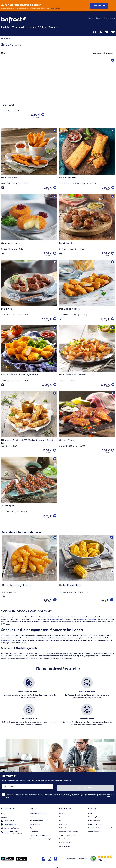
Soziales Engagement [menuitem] (67, 834)
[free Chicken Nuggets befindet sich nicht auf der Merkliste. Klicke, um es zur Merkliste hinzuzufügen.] (112, 262)
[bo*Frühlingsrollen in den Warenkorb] (113, 188)
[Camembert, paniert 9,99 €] (29, 227)
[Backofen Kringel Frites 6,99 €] (30, 571)
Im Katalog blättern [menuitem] (37, 816)
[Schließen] (114, 3)
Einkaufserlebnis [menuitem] (94, 820)
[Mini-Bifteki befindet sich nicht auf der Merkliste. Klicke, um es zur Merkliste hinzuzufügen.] (54, 262)
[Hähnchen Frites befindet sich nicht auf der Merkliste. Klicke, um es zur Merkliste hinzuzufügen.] (54, 131)
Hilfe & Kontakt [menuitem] (109, 18)
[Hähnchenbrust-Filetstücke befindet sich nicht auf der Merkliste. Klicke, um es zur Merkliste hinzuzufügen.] (112, 328)
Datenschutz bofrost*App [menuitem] (69, 831)
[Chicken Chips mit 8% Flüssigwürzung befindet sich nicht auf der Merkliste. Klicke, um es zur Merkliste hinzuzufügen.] (54, 328)
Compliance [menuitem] (64, 838)
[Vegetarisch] (3, 253)
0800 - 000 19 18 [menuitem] (10, 831)
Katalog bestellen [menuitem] (37, 820)
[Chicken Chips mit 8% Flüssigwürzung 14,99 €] (29, 358)
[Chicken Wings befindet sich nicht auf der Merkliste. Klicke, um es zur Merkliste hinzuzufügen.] (112, 393)
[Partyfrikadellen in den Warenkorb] (113, 253)
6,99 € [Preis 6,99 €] (47, 600)
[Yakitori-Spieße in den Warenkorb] (55, 516)
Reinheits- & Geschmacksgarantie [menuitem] (101, 827)
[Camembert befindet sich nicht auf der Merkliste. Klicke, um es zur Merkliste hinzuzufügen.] (54, 197)
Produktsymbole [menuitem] (94, 831)
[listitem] (29, 690)
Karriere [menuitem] (99, 18)
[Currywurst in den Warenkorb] (42, 115)
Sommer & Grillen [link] (38, 27)
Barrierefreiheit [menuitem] (65, 846)
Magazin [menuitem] (91, 18)
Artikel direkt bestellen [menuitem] (38, 813)
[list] (58, 705)
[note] (30, 591)
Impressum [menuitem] (63, 823)
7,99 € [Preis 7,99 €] (103, 600)
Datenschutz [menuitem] (64, 827)
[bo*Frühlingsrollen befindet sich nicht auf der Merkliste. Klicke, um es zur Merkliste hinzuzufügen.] (112, 131)
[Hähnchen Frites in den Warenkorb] (55, 188)
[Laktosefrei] (61, 319)
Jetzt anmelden (86, 787)
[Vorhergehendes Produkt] (4, 571)
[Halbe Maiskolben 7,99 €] (86, 571)
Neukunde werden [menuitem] (95, 823)
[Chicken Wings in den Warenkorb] (113, 450)
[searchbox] (3, 32)
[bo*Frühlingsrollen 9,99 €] (87, 161)
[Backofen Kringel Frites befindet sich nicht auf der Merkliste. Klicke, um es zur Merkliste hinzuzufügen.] (55, 538)
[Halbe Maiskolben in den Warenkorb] (111, 600)
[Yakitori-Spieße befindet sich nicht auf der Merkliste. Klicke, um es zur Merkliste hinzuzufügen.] (54, 459)
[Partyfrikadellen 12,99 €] (87, 227)
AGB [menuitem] (61, 820)
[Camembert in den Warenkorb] (55, 253)
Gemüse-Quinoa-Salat (87, 620)
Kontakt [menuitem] (4, 816)
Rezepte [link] (53, 27)
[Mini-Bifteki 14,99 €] (29, 293)
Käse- (44, 639)
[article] (58, 635)
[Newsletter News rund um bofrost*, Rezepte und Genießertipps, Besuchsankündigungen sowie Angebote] (58, 789)
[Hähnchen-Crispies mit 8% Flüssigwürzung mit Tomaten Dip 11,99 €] (29, 424)
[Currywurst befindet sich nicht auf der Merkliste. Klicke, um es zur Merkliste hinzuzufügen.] (112, 61)
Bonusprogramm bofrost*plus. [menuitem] (41, 838)
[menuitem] (6, 27)
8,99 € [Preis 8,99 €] (105, 450)
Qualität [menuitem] (91, 813)
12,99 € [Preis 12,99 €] (105, 253)
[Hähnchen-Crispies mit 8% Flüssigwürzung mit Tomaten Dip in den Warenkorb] (55, 450)
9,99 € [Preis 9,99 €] (47, 188)
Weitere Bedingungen (55, 8)
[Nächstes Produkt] (112, 571)
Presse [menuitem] (62, 816)
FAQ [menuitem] (3, 813)
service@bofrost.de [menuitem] (10, 827)
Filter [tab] (6, 53)
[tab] (101, 32)
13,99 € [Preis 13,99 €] (47, 516)
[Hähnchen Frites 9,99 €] (29, 161)
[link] (14, 20)
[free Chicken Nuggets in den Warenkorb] (113, 319)
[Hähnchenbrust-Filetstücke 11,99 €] (87, 358)
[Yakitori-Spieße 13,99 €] (29, 489)
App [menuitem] (32, 827)
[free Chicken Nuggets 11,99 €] (87, 293)
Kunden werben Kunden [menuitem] (39, 834)
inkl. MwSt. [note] (48, 603)
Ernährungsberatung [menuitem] (96, 816)
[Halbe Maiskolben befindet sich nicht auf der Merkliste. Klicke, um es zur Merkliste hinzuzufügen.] (111, 538)
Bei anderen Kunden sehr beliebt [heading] (22, 532)
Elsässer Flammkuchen (10, 641)
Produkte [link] (6, 27)
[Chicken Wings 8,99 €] (87, 424)
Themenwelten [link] (20, 27)
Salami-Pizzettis (56, 639)
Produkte (8, 38)
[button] (99, 6)
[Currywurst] (58, 93)
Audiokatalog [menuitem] (35, 823)
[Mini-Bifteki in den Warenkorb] (55, 319)
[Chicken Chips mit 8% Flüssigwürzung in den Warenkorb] (55, 385)
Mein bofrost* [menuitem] (8, 820)
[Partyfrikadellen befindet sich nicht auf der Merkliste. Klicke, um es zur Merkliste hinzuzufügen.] (112, 197)
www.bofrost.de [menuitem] (9, 823)
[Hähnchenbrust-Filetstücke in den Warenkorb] (113, 385)
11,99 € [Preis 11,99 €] (35, 115)
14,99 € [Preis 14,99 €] (47, 319)
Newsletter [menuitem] (34, 831)
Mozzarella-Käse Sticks (56, 620)
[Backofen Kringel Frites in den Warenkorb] (54, 600)
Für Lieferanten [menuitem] (65, 842)
